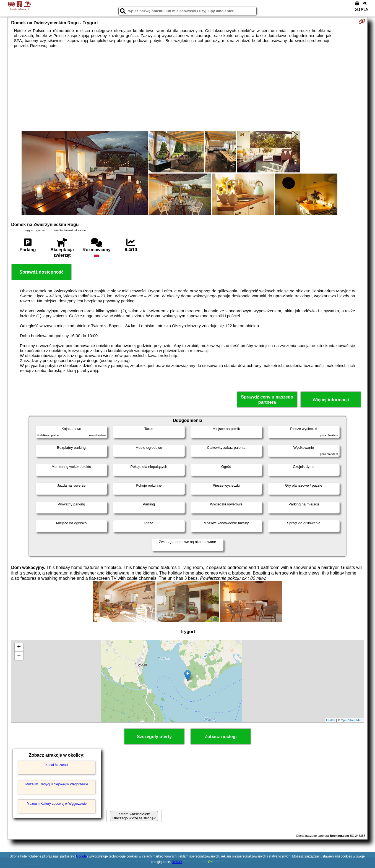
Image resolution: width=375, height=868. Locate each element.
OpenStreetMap (351, 720)
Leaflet (331, 720)
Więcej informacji (331, 400)
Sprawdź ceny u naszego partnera (267, 400)
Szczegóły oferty (154, 737)
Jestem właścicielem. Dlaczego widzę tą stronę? (134, 816)
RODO (177, 862)
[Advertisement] (187, 90)
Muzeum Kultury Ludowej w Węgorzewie (57, 804)
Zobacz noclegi (221, 737)
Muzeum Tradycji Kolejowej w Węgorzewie (57, 784)
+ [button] (19, 647)
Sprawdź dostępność (41, 272)
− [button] (19, 656)
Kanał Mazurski (57, 765)
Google (81, 856)
